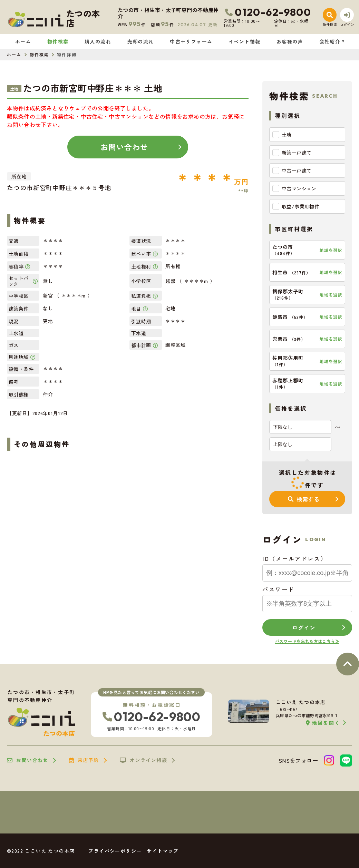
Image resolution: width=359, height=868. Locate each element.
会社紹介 (330, 41)
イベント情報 (244, 41)
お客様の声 (290, 41)
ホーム (23, 41)
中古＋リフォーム (191, 41)
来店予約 (84, 760)
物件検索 (58, 41)
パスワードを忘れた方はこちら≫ (307, 641)
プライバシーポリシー (115, 851)
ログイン (304, 627)
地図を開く (323, 723)
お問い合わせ (124, 147)
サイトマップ (163, 851)
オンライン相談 (143, 760)
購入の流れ (98, 41)
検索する (304, 499)
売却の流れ (141, 41)
